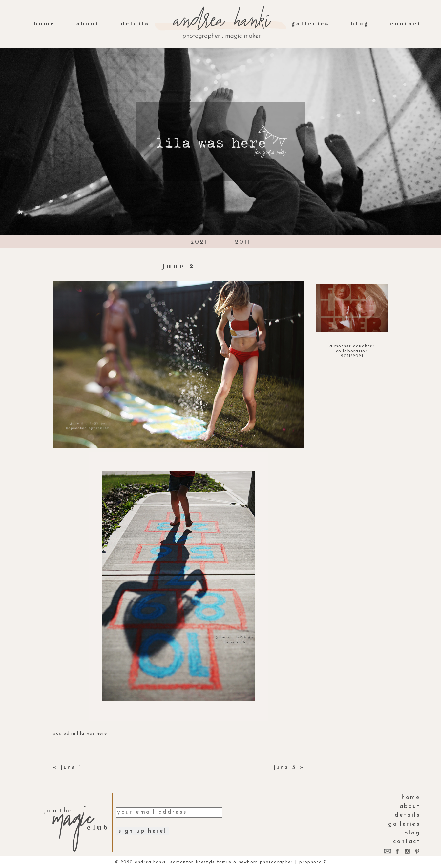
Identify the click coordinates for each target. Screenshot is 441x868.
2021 (199, 242)
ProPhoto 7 (313, 862)
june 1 (72, 768)
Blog (360, 24)
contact (406, 24)
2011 (243, 242)
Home (44, 24)
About (88, 24)
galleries (310, 24)
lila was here (92, 733)
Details (135, 24)
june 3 (285, 768)
